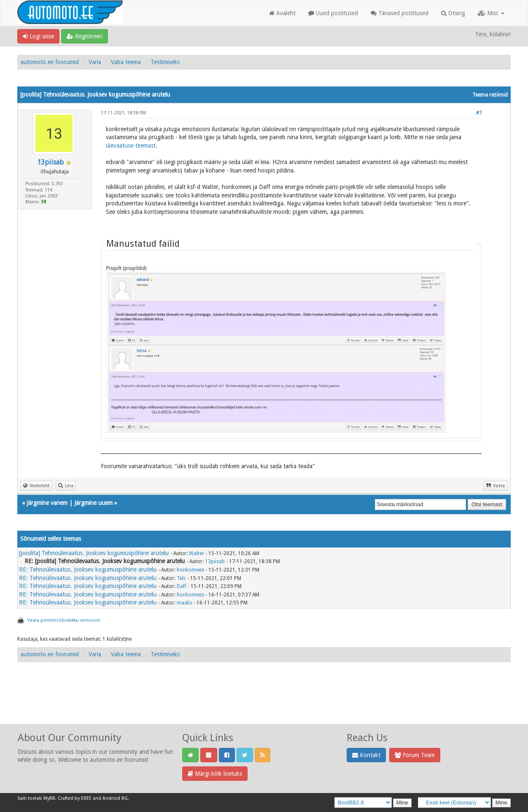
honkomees (190, 570)
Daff (182, 586)
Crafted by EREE (75, 798)
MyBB (49, 798)
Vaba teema (126, 62)
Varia (95, 62)
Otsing (453, 13)
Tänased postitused (400, 13)
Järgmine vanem (47, 503)
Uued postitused (333, 13)
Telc (181, 578)
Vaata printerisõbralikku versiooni (64, 620)
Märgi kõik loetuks (215, 774)
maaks (185, 603)
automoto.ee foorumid (50, 62)
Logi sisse (38, 36)
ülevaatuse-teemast (131, 146)
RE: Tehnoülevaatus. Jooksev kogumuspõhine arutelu (88, 569)
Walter (197, 553)
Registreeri (85, 36)
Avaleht (282, 13)
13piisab (50, 162)
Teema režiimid (490, 95)
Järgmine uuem (93, 503)
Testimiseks (165, 62)
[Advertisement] (264, 702)
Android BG (115, 798)
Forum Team (415, 755)
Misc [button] (491, 13)
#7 (479, 113)
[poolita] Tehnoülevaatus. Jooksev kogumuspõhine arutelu (94, 553)
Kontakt (366, 755)
